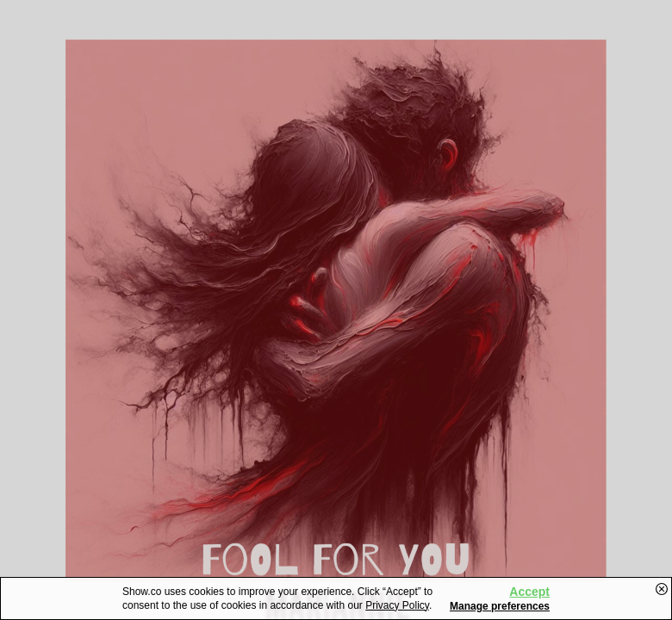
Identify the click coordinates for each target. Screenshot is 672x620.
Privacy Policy (397, 605)
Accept (529, 592)
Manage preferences (500, 606)
